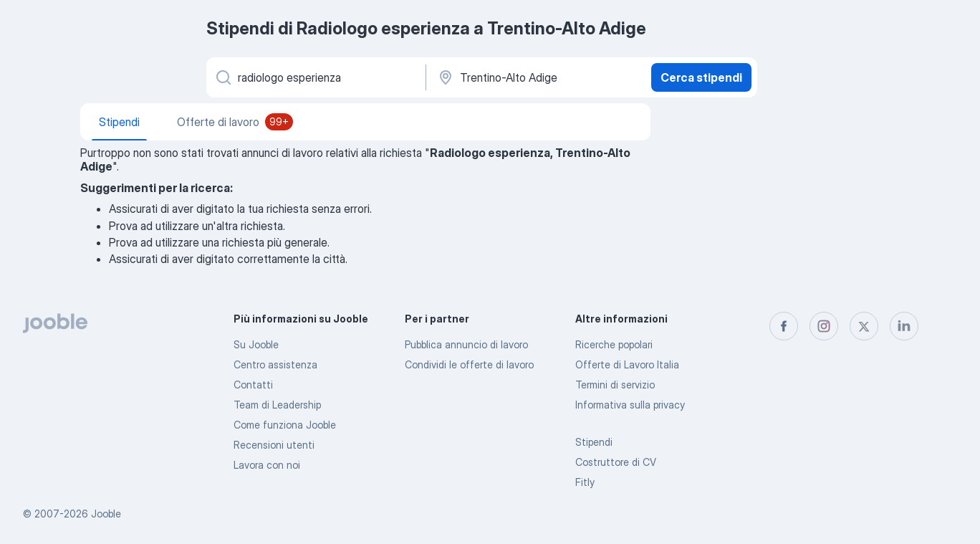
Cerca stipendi (701, 77)
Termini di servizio (615, 385)
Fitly (585, 482)
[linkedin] (904, 326)
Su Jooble (256, 344)
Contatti (253, 385)
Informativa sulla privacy (630, 405)
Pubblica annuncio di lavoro (466, 344)
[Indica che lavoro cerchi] (315, 77)
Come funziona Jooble (285, 425)
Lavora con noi (267, 465)
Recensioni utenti (274, 445)
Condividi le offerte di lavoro (469, 364)
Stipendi (594, 442)
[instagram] (824, 326)
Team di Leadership (277, 405)
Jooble (106, 514)
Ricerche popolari (614, 344)
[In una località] (537, 77)
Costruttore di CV (616, 462)
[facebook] (784, 326)
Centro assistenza (275, 364)
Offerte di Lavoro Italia (627, 364)
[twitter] (864, 326)
